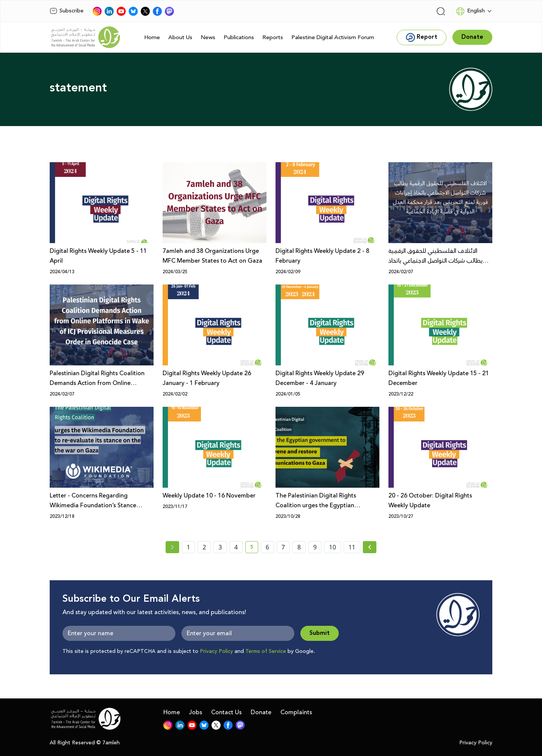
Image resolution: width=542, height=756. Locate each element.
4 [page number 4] (236, 547)
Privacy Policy (216, 651)
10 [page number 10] (332, 547)
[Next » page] (370, 547)
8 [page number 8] (299, 547)
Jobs (196, 712)
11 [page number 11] (352, 547)
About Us (180, 37)
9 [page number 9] (315, 547)
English (470, 11)
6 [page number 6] (267, 547)
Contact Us (226, 712)
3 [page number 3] (220, 547)
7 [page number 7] (283, 547)
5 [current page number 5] (254, 548)
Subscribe (67, 11)
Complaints (296, 712)
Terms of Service (266, 651)
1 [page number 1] (188, 547)
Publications (239, 37)
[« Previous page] (172, 547)
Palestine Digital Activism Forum (333, 37)
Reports (273, 37)
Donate (261, 712)
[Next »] (370, 547)
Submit (320, 633)
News (208, 37)
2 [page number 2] (204, 547)
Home (152, 37)
